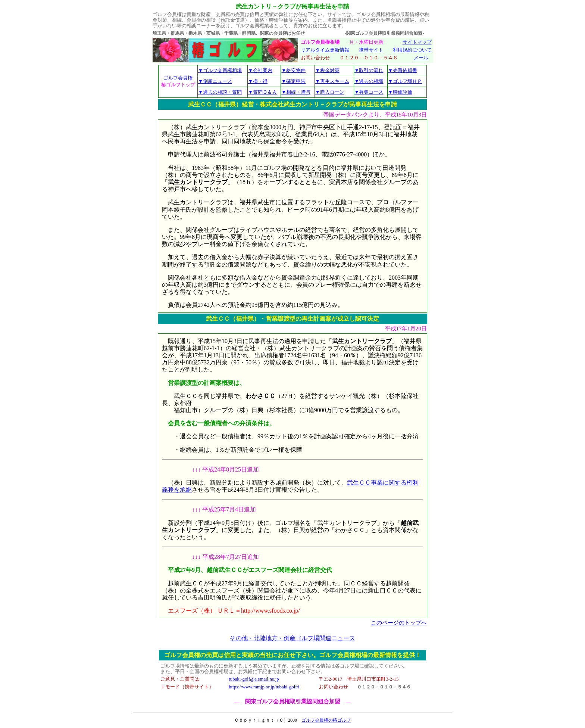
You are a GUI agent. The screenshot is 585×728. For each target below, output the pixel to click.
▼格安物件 (293, 70)
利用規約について (412, 50)
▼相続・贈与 (296, 92)
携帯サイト (371, 50)
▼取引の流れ (369, 70)
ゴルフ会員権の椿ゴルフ (326, 720)
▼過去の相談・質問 (220, 92)
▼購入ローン (330, 92)
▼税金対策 (327, 70)
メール (421, 58)
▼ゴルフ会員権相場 (220, 70)
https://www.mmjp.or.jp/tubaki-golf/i (264, 687)
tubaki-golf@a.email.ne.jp (254, 679)
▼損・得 (258, 81)
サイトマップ (417, 42)
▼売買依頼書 (403, 70)
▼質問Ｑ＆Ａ (262, 92)
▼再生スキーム (332, 81)
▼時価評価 (400, 92)
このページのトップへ (399, 623)
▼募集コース (369, 92)
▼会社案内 (260, 70)
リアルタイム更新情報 (325, 50)
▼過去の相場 (369, 81)
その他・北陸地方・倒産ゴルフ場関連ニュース (292, 638)
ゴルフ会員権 (178, 78)
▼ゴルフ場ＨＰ (405, 81)
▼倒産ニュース (215, 81)
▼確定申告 (293, 81)
